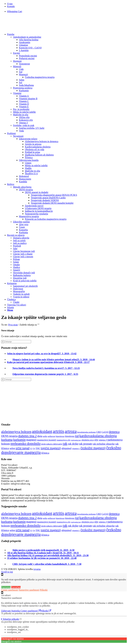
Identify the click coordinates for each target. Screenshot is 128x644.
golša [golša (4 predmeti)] (45, 436)
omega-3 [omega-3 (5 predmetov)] (103, 440)
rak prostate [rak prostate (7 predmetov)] (86, 444)
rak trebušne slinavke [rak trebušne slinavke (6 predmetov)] (104, 444)
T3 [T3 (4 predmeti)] (31, 448)
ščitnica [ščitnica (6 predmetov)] (45, 453)
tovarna (37, 569)
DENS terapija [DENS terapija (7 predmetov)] (9, 436)
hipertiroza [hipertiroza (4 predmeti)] (60, 436)
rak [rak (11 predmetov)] (65, 443)
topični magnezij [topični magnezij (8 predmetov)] (51, 448)
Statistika (16, 611)
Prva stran (13, 325)
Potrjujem (6, 587)
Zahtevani (6, 611)
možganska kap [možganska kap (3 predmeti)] (76, 440)
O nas (10, 4)
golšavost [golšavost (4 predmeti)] (51, 436)
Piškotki (44, 590)
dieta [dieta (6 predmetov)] (40, 436)
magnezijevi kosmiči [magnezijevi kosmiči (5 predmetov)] (47, 440)
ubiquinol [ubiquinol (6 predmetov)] (66, 448)
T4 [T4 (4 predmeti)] (34, 448)
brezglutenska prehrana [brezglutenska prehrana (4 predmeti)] (86, 432)
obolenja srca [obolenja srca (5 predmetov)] (88, 440)
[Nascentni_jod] (16, 419)
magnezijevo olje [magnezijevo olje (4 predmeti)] (64, 440)
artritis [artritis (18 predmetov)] (59, 431)
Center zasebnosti (10, 590)
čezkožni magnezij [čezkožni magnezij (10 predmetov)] (93, 448)
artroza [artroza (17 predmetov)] (71, 431)
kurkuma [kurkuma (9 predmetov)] (7, 440)
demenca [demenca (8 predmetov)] (114, 432)
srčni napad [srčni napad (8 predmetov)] (23, 448)
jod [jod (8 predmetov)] (77, 436)
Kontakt (11, 6)
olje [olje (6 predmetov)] (96, 440)
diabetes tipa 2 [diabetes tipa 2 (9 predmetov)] (27, 436)
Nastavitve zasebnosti (29, 590)
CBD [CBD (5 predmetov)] (99, 432)
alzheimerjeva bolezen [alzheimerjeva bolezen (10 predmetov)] (16, 432)
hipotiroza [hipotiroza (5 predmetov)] (70, 436)
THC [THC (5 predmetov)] (38, 448)
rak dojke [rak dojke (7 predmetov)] (73, 444)
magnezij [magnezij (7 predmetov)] (31, 440)
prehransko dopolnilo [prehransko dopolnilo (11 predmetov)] (26, 443)
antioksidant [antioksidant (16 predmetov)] (42, 431)
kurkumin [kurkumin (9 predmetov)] (19, 440)
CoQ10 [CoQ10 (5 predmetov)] (105, 432)
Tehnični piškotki (10, 619)
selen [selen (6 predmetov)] (12, 448)
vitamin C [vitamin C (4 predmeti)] (76, 448)
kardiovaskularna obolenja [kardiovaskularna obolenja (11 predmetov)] (98, 436)
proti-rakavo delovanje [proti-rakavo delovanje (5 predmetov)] (52, 444)
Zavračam (16, 587)
